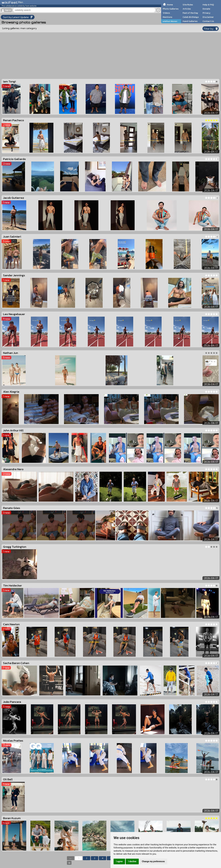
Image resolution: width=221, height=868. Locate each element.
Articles (187, 9)
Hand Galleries (190, 21)
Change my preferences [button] (153, 861)
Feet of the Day (190, 13)
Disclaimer (208, 17)
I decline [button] (132, 861)
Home (170, 5)
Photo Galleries (171, 9)
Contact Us (208, 21)
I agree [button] (119, 861)
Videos (166, 13)
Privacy (206, 13)
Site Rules (188, 5)
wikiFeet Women (170, 21)
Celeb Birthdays (191, 17)
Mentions (167, 17)
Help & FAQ (208, 5)
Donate (206, 9)
